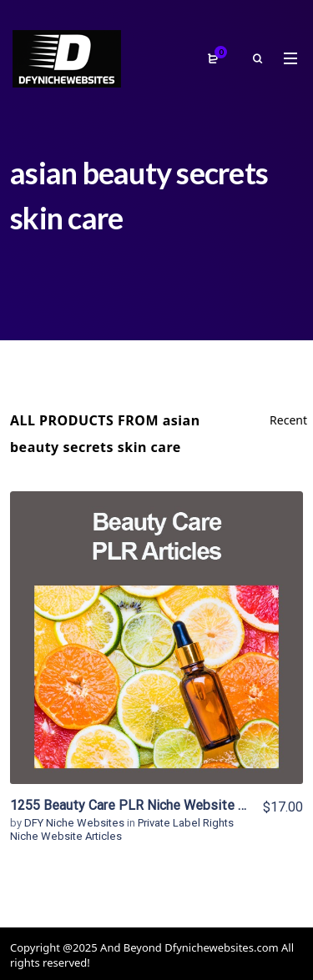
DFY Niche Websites (76, 823)
